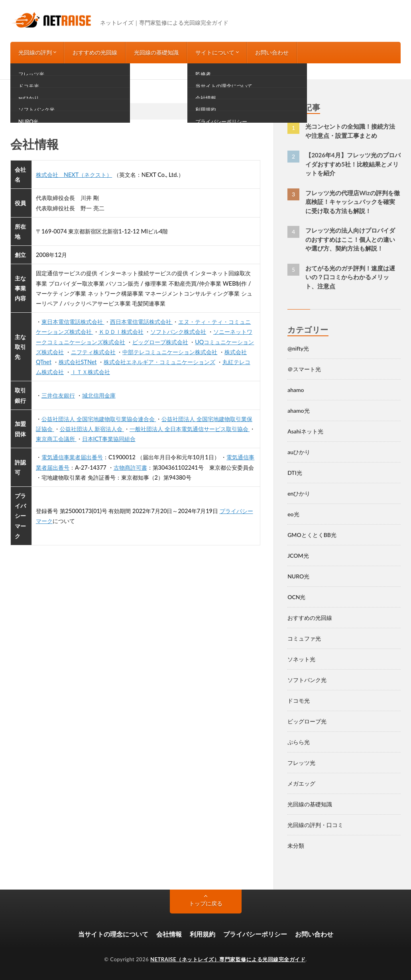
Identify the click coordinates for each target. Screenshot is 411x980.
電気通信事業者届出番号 (72, 457)
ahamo (296, 390)
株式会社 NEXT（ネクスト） (74, 175)
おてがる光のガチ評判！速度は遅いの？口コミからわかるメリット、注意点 (350, 277)
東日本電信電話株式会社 (73, 322)
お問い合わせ (272, 52)
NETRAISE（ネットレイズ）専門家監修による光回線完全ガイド (228, 959)
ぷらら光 (299, 742)
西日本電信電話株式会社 (142, 322)
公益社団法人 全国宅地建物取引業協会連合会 (99, 419)
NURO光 (298, 576)
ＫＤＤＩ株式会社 (121, 332)
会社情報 (169, 934)
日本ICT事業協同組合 (109, 439)
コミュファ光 (304, 638)
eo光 (293, 514)
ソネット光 (301, 659)
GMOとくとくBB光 (312, 535)
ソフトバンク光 (307, 680)
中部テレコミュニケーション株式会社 (170, 352)
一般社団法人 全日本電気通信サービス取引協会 (190, 429)
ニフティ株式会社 (93, 352)
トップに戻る (206, 903)
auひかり (299, 452)
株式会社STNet (78, 362)
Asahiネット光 (305, 431)
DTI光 (295, 473)
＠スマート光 (304, 369)
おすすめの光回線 (95, 52)
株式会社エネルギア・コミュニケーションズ (159, 362)
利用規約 (203, 934)
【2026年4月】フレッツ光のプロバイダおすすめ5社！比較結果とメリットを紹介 (353, 164)
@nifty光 (298, 348)
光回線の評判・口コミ (315, 825)
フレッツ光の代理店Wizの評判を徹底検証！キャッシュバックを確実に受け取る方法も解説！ (352, 202)
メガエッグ (301, 783)
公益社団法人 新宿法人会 (92, 429)
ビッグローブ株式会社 (160, 342)
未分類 (296, 846)
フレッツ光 (301, 763)
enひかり (299, 493)
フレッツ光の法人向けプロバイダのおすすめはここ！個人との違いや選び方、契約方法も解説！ (350, 239)
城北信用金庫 (99, 395)
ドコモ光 (299, 701)
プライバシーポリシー (255, 934)
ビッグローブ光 (307, 721)
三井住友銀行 (58, 395)
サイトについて (215, 52)
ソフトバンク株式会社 (178, 332)
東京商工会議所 (56, 439)
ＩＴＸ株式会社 (90, 372)
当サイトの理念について (113, 934)
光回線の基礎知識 (156, 52)
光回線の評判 (35, 52)
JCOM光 (298, 556)
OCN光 (296, 597)
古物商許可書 (130, 467)
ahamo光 (298, 411)
